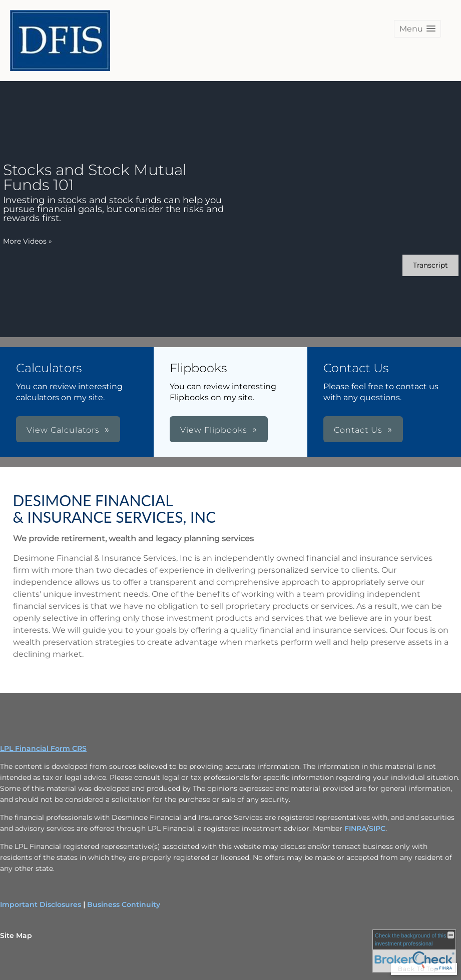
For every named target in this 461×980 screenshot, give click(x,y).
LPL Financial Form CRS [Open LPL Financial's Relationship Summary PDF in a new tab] (43, 748)
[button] (417, 29)
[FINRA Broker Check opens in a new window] (414, 951)
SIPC (377, 828)
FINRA (355, 828)
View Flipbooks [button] (214, 430)
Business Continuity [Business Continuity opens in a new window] (124, 904)
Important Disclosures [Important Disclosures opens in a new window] (41, 904)
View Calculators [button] (63, 430)
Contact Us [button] (358, 430)
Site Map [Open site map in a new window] (16, 935)
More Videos (28, 241)
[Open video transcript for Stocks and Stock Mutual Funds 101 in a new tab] (430, 265)
